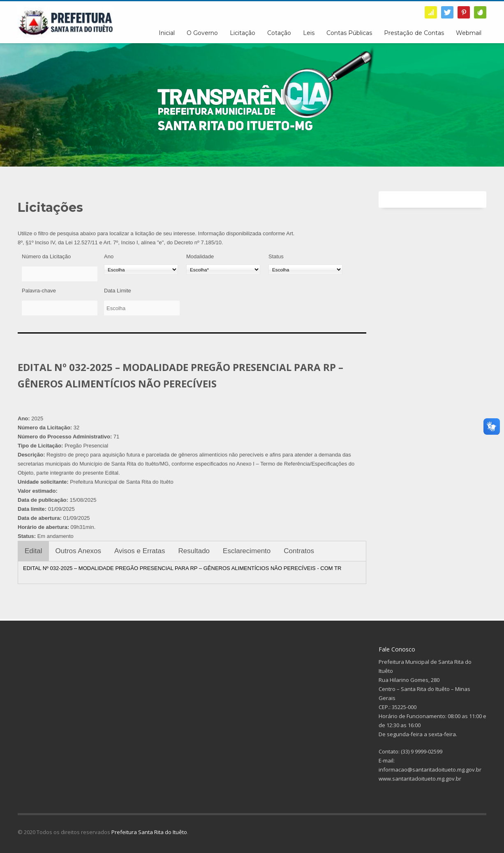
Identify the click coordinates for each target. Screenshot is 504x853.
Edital (34, 551)
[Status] (305, 270)
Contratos (299, 551)
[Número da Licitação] (60, 274)
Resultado (194, 551)
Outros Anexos (79, 551)
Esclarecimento (247, 551)
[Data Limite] (142, 308)
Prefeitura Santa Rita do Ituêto (149, 832)
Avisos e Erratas (140, 551)
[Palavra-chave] (60, 308)
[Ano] (141, 270)
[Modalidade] (223, 270)
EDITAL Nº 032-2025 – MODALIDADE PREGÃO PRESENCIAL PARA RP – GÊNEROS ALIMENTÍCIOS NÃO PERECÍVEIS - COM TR (182, 568)
